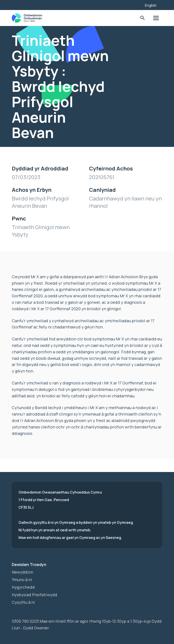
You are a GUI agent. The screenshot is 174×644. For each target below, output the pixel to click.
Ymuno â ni (22, 580)
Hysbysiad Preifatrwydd (34, 595)
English (151, 5)
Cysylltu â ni (23, 602)
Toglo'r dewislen (156, 18)
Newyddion (22, 572)
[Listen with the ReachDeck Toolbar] (135, 4)
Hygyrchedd (23, 587)
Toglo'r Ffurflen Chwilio (142, 18)
